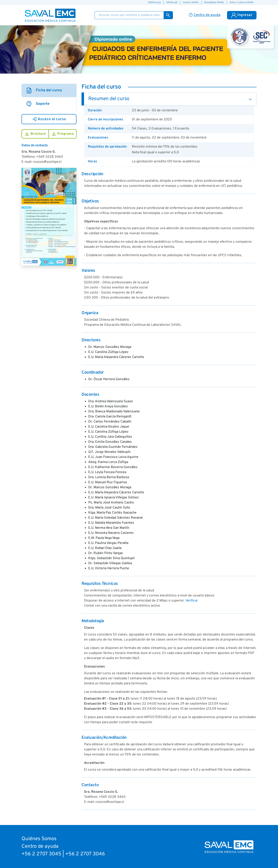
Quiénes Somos (39, 839)
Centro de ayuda (40, 846)
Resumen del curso (109, 99)
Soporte (38, 104)
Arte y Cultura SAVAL (242, 3)
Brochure (35, 134)
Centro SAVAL (191, 3)
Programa (63, 134)
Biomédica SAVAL (214, 3)
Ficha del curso (44, 90)
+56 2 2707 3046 (85, 854)
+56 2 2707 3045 (41, 854)
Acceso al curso (49, 119)
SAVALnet (172, 3)
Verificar (192, 601)
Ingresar (242, 15)
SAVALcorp (154, 3)
